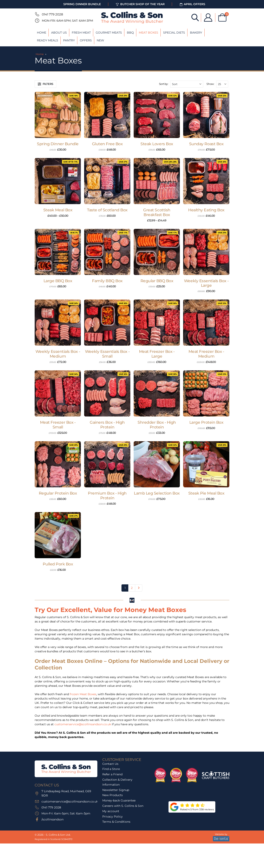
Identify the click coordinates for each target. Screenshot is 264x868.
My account (111, 811)
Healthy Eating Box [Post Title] (206, 210)
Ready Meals (48, 40)
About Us (59, 33)
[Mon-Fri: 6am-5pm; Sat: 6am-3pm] (37, 21)
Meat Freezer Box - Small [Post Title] (58, 425)
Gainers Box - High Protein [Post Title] (107, 425)
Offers (86, 40)
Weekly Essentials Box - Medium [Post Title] (58, 354)
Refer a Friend (112, 774)
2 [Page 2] (132, 588)
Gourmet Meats (109, 33)
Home (42, 33)
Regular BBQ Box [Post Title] (157, 281)
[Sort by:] (187, 84)
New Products (113, 795)
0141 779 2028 (52, 14)
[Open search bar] (195, 17)
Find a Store (111, 769)
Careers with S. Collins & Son (123, 806)
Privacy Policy (113, 817)
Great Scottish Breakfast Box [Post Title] (157, 212)
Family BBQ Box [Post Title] (107, 281)
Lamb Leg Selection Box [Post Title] (157, 493)
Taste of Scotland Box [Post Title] (107, 210)
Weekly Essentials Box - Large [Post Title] (206, 283)
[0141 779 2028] (37, 14)
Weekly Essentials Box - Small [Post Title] (107, 354)
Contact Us (110, 764)
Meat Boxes (148, 33)
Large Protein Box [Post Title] (206, 422)
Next (139, 588)
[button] (45, 84)
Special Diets (174, 33)
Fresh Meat (81, 33)
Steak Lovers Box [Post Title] (157, 144)
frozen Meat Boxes (83, 694)
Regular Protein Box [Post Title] (58, 493)
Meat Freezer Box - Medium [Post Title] (206, 354)
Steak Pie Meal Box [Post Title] (206, 493)
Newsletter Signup (116, 790)
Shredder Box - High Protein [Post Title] (157, 425)
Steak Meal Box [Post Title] (58, 210)
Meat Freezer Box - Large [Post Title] (157, 354)
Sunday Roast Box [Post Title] (206, 144)
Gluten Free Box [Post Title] (107, 144)
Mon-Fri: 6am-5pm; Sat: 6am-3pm (67, 21)
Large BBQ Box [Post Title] (58, 281)
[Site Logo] (132, 18)
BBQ (130, 33)
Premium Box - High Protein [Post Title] (107, 496)
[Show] (222, 84)
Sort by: (164, 84)
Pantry (69, 40)
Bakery (196, 33)
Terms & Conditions (116, 822)
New (100, 40)
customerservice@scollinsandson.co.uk (83, 724)
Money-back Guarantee (119, 800)
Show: (210, 84)
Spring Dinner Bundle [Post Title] (58, 144)
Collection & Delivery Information (117, 782)
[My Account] (208, 18)
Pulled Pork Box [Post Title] (58, 564)
